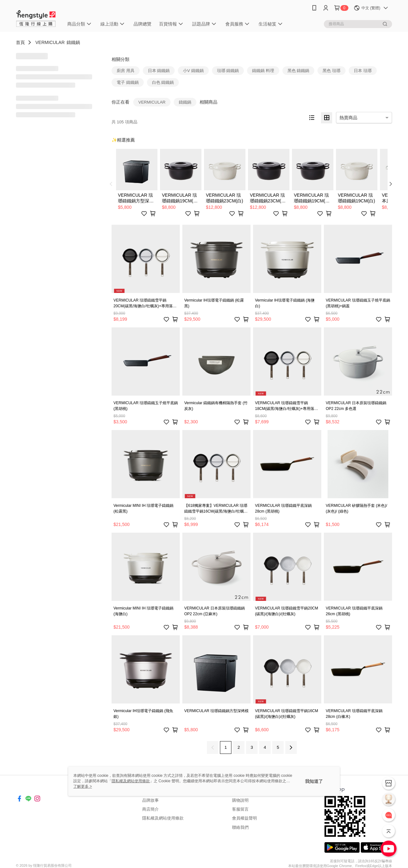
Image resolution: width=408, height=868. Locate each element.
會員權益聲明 (244, 818)
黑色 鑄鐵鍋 (299, 71)
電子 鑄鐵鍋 (128, 82)
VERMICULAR (50, 42)
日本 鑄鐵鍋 (159, 71)
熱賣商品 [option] (348, 118)
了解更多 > (83, 786)
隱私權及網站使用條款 (163, 818)
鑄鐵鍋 (73, 42)
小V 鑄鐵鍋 (193, 71)
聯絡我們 (240, 827)
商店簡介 (150, 809)
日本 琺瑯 (363, 71)
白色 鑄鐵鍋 (163, 82)
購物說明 (240, 800)
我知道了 (314, 781)
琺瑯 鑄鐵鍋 (228, 71)
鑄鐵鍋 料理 (263, 71)
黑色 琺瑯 (331, 71)
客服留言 (240, 809)
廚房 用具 (126, 71)
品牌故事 (150, 800)
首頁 (20, 42)
